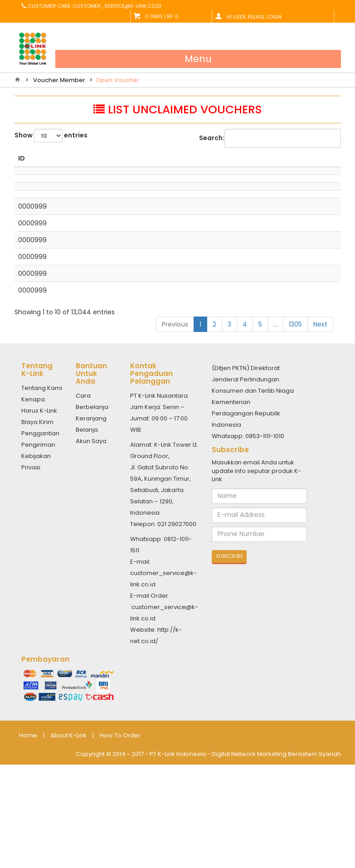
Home (28, 844)
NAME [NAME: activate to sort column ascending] (112, 167)
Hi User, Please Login (254, 17)
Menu (198, 59)
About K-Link (68, 844)
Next (320, 433)
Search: (270, 138)
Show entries (51, 136)
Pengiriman (38, 553)
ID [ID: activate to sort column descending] (22, 167)
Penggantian (40, 542)
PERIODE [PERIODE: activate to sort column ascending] (270, 167)
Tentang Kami (42, 497)
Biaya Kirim (37, 531)
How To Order (120, 844)
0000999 (32, 279)
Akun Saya (91, 550)
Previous (175, 433)
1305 (295, 433)
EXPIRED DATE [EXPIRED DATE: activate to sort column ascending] (313, 163)
